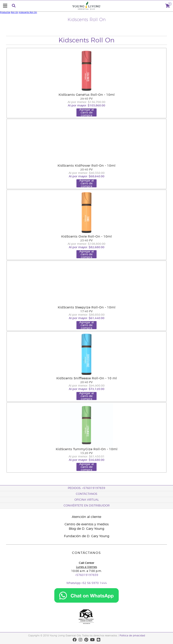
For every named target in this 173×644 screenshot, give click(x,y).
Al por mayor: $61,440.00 (87, 318)
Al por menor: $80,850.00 (87, 315)
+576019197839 (87, 575)
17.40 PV (86, 311)
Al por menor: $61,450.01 (87, 457)
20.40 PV (86, 170)
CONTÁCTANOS (87, 494)
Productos (5, 12)
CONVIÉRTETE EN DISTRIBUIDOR (87, 506)
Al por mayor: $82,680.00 (87, 247)
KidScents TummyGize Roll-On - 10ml (87, 449)
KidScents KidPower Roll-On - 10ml (86, 166)
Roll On (15, 12)
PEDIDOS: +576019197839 (86, 488)
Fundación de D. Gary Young (87, 536)
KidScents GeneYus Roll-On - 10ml (87, 95)
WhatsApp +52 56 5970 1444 (87, 583)
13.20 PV (86, 453)
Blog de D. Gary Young (86, 529)
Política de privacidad (132, 636)
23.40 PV (86, 241)
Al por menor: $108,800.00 (86, 244)
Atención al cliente (86, 517)
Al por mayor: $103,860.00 (86, 106)
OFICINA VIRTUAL (87, 500)
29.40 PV (86, 99)
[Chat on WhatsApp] (86, 602)
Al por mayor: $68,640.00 (87, 177)
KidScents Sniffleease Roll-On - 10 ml (87, 378)
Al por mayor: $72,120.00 (87, 389)
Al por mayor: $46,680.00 (87, 460)
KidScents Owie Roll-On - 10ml (86, 237)
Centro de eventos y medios (87, 524)
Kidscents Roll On (28, 12)
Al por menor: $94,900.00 (87, 386)
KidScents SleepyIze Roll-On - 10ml (87, 307)
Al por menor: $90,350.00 (87, 173)
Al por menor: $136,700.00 (86, 102)
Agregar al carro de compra (86, 112)
